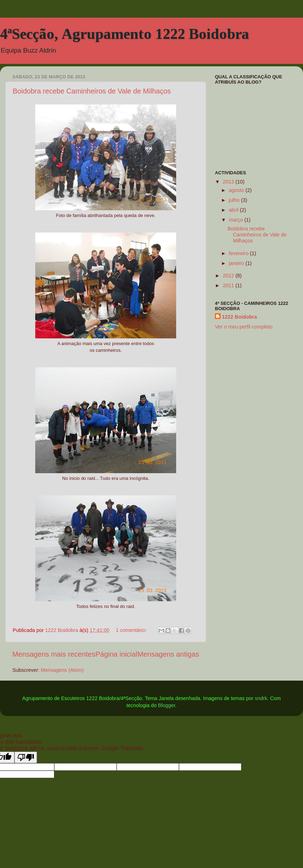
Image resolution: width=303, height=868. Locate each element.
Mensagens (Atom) (62, 670)
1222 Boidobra (239, 317)
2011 (229, 285)
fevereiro (240, 253)
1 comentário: (132, 630)
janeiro (237, 263)
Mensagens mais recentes (54, 654)
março (237, 220)
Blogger (166, 705)
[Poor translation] (26, 757)
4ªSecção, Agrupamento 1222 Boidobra (125, 34)
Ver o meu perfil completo (244, 327)
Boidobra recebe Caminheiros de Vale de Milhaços (92, 91)
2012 (229, 276)
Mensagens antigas (168, 654)
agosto (237, 190)
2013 (229, 182)
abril (234, 210)
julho (235, 200)
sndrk (261, 698)
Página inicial (116, 654)
